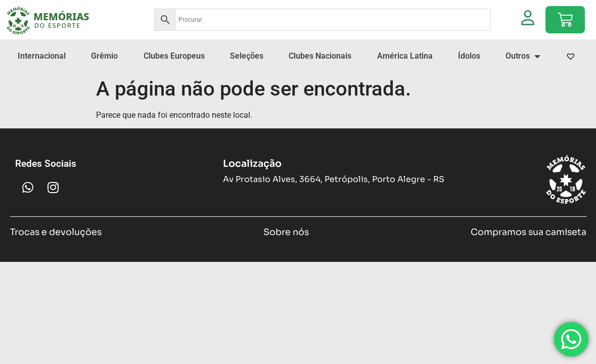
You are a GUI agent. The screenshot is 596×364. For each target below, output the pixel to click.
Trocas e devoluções (56, 232)
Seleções (247, 56)
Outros (523, 56)
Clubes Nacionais (320, 56)
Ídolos (469, 56)
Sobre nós (286, 232)
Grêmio (104, 56)
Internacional (42, 56)
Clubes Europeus (174, 56)
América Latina (405, 56)
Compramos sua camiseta (529, 232)
